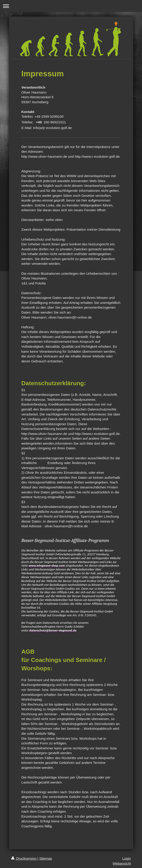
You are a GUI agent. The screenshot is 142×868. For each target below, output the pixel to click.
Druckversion (24, 858)
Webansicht (122, 863)
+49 (39, 122)
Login (127, 858)
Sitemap (46, 858)
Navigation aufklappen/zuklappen (71, 6)
